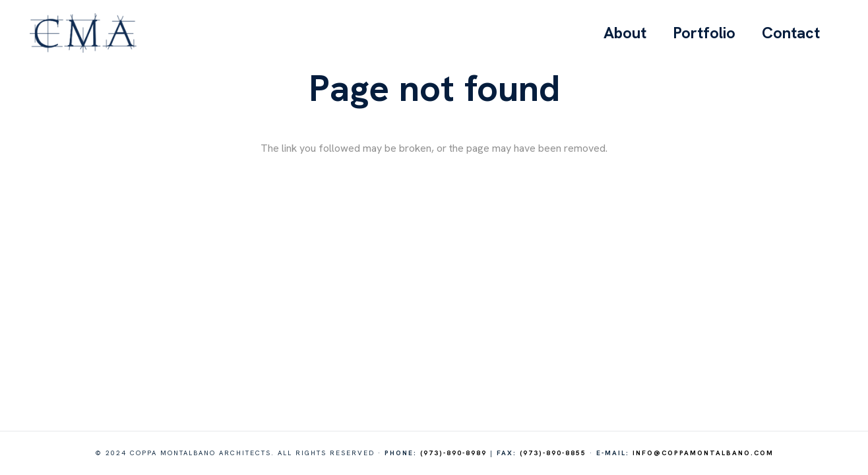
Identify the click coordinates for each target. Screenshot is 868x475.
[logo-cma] (83, 33)
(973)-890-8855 (553, 453)
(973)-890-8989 (453, 453)
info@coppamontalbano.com (703, 453)
